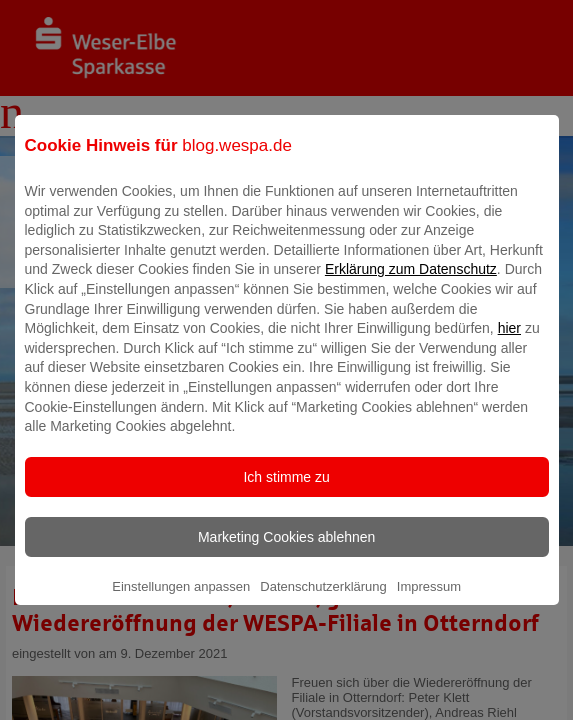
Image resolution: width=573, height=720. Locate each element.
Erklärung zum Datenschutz (411, 283)
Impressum (429, 600)
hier (509, 342)
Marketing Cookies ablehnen (286, 551)
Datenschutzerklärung (323, 600)
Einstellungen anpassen (181, 600)
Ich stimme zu (286, 491)
